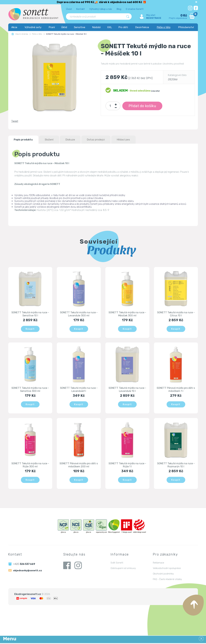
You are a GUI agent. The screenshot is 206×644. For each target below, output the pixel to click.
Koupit (30, 329)
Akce (14, 27)
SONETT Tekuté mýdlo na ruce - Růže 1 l (127, 466)
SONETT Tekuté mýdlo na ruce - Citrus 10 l (176, 314)
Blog (119, 9)
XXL (110, 27)
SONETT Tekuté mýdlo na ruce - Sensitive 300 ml (30, 390)
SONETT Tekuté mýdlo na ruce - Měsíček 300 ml (127, 314)
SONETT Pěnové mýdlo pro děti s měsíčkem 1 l (176, 390)
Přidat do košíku (142, 106)
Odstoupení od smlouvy (123, 569)
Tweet (15, 121)
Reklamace (159, 564)
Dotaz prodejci (103, 140)
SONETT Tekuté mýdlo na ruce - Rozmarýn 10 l (176, 466)
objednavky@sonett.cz (28, 571)
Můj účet (151, 15)
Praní (52, 27)
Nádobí (96, 27)
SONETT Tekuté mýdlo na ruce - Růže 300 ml (30, 466)
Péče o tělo (164, 27)
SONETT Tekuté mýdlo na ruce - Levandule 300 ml (79, 314)
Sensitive (80, 27)
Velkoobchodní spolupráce (167, 569)
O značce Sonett (135, 9)
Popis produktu (25, 140)
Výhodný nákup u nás (101, 9)
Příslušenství (186, 27)
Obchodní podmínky (163, 575)
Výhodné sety (33, 27)
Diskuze (75, 140)
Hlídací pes (132, 140)
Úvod (69, 9)
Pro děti (123, 27)
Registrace (154, 18)
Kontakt (80, 9)
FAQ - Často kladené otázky (167, 580)
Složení (53, 140)
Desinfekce (142, 27)
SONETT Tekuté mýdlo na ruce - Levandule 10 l (127, 390)
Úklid (64, 27)
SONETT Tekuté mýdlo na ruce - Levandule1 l (79, 390)
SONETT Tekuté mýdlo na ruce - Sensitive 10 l (30, 314)
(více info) (155, 91)
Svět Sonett (117, 564)
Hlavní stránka (20, 34)
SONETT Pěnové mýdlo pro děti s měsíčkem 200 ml (79, 466)
